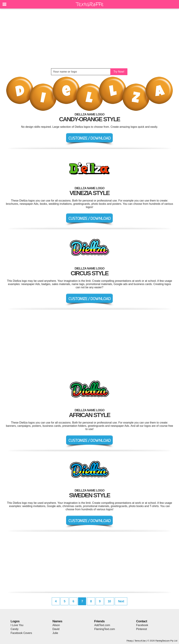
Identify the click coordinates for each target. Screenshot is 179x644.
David (56, 629)
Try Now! (119, 72)
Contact (142, 621)
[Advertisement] (89, 38)
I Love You (17, 625)
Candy (15, 629)
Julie (55, 633)
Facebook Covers (21, 633)
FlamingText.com (105, 629)
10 (109, 601)
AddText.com (102, 625)
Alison (56, 625)
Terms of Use (140, 641)
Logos (15, 621)
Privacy (130, 641)
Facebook (142, 625)
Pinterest (142, 629)
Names (57, 621)
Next (121, 601)
